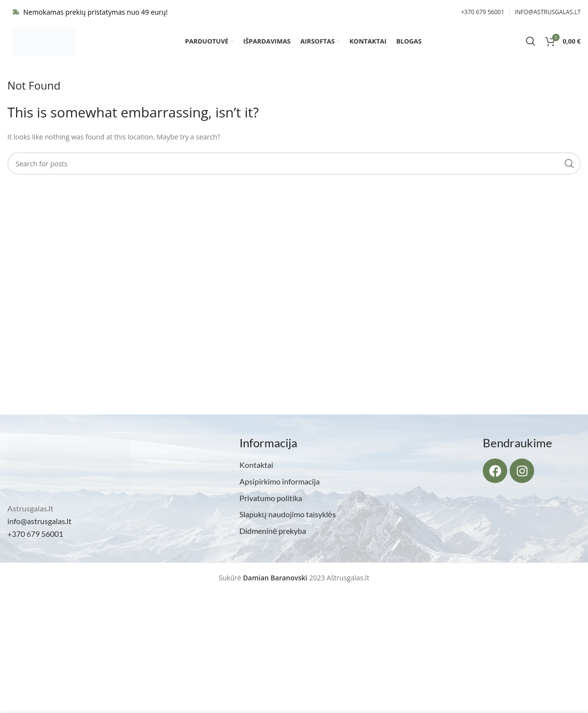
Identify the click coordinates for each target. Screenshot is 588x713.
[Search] (531, 46)
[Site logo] (44, 46)
